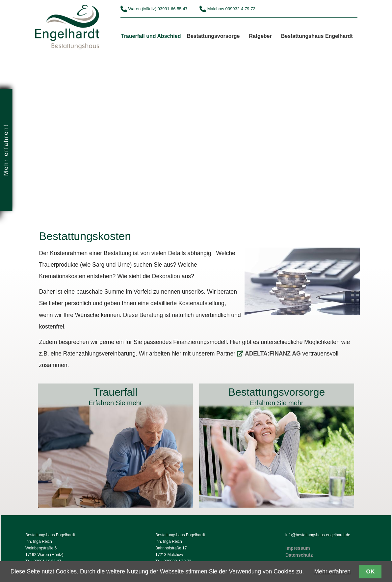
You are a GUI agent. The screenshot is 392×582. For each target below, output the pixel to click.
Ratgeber (260, 36)
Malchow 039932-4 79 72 (231, 9)
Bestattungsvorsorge (213, 36)
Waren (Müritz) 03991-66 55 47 (158, 9)
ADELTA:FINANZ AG (273, 354)
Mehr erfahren (333, 571)
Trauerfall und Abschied (151, 36)
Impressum (298, 548)
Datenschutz (299, 555)
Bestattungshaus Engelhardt (317, 36)
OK (370, 571)
